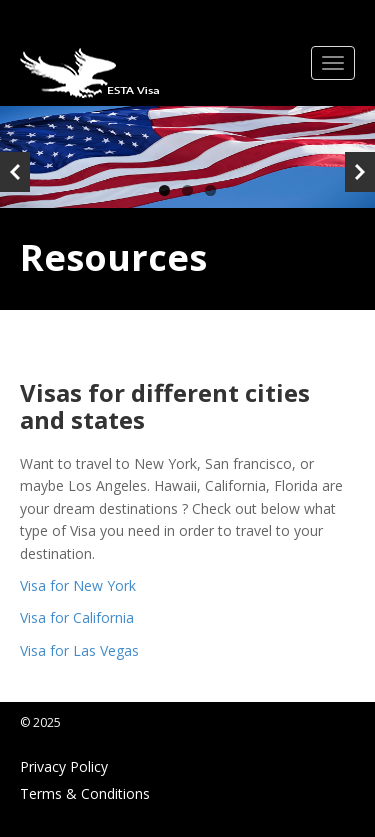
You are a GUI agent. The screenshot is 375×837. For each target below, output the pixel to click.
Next (360, 172)
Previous (15, 172)
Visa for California (77, 617)
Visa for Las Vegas (79, 650)
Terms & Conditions (85, 793)
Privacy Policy (64, 766)
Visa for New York (78, 585)
